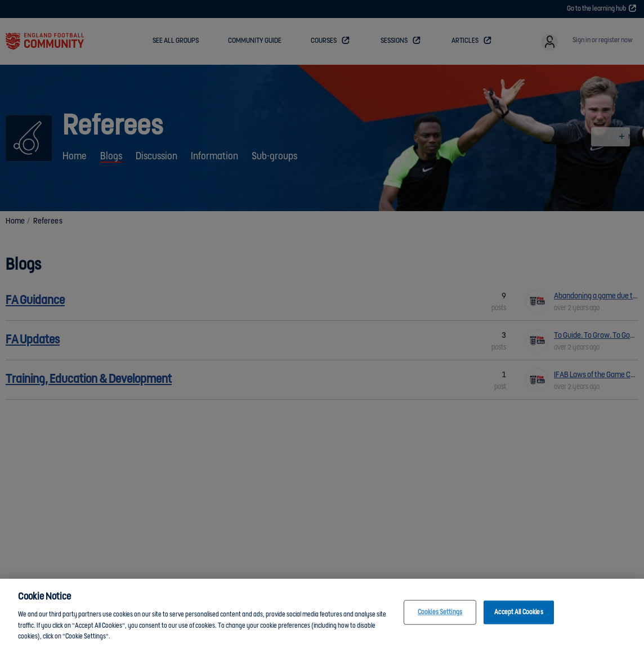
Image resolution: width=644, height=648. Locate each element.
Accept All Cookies (518, 612)
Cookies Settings (440, 612)
